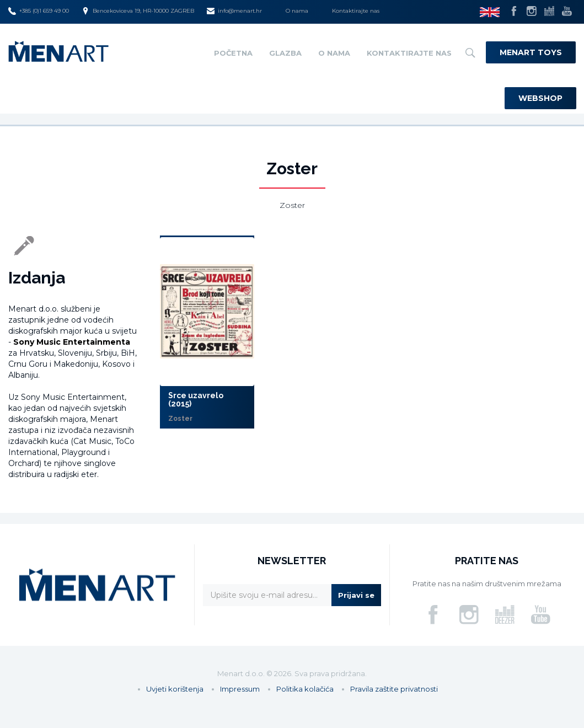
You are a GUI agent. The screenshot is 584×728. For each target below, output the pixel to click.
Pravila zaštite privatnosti (394, 689)
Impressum (240, 689)
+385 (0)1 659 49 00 (39, 11)
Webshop (540, 98)
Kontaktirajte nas (356, 11)
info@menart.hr (234, 11)
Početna (233, 53)
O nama (297, 11)
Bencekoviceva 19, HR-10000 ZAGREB (138, 11)
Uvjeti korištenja (175, 689)
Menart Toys (531, 52)
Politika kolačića (305, 689)
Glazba (285, 53)
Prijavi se (356, 595)
